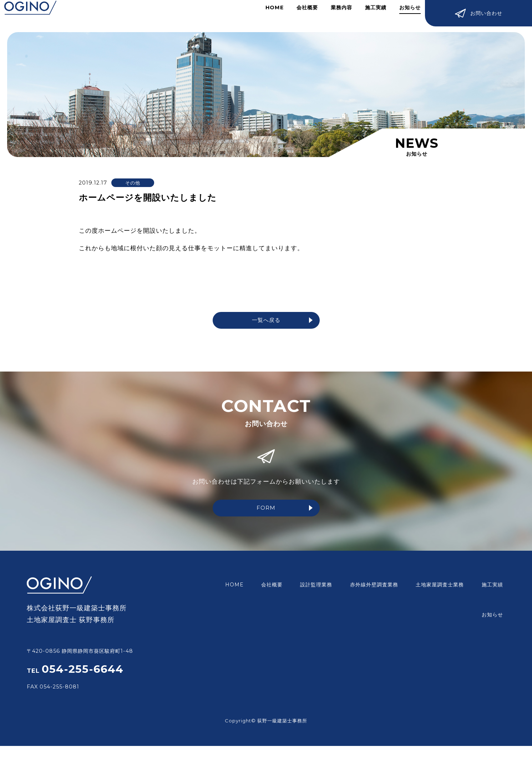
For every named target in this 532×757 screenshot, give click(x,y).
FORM (284, 511)
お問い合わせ (479, 14)
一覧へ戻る (281, 321)
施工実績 (369, 16)
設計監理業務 (299, 586)
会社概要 (301, 16)
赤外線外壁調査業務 (352, 586)
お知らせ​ (404, 16)
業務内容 (335, 16)
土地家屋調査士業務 (413, 586)
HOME (268, 16)
